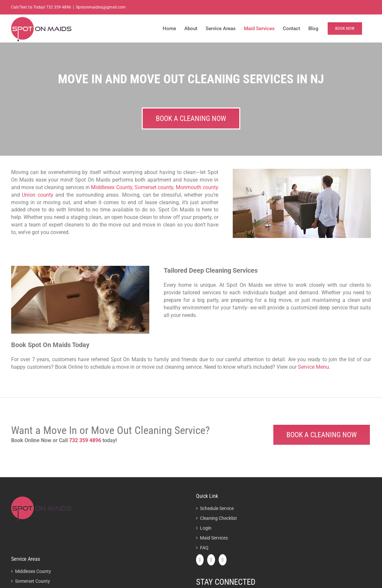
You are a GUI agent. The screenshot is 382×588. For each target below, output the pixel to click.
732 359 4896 (59, 7)
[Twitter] (211, 560)
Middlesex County (111, 187)
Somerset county (154, 187)
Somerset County (33, 581)
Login (206, 528)
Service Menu (313, 367)
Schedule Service (217, 508)
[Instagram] (223, 560)
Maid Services (214, 538)
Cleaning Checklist (218, 518)
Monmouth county (197, 187)
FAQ (204, 548)
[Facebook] (200, 560)
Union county (38, 195)
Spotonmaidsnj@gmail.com (101, 7)
